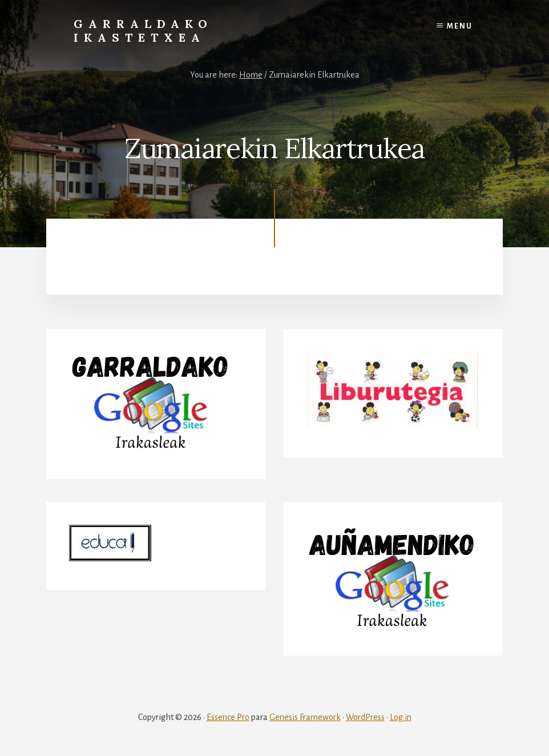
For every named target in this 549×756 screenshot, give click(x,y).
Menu (460, 26)
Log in (401, 717)
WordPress (365, 717)
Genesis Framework (305, 717)
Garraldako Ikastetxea (143, 31)
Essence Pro (228, 717)
